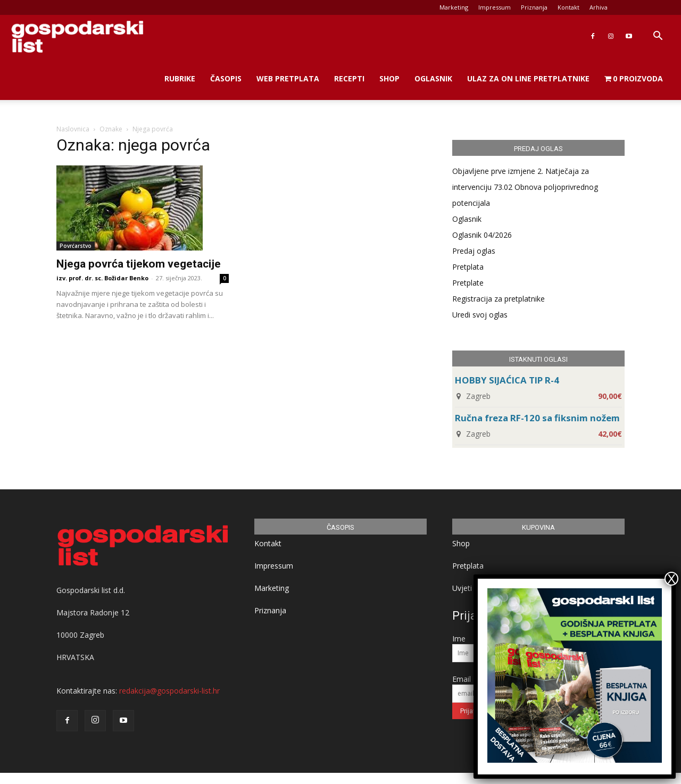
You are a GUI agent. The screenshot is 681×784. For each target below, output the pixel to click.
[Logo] (77, 36)
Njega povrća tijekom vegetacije (139, 264)
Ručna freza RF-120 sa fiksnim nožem (537, 418)
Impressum (495, 7)
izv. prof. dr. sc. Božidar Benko (102, 278)
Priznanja (534, 7)
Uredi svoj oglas (480, 315)
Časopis (226, 78)
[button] (658, 37)
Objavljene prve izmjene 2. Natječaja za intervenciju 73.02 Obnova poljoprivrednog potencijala (525, 187)
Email (462, 679)
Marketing (454, 7)
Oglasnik (433, 78)
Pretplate (468, 283)
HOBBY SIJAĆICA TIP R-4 (507, 380)
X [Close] (671, 579)
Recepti (349, 78)
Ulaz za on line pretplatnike (528, 78)
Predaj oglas (474, 251)
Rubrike (180, 78)
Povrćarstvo (76, 246)
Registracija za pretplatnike (499, 299)
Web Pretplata (288, 78)
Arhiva (599, 7)
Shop (389, 78)
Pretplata (468, 267)
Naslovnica (73, 129)
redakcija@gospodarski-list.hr (169, 691)
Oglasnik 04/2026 (482, 235)
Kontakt (568, 7)
